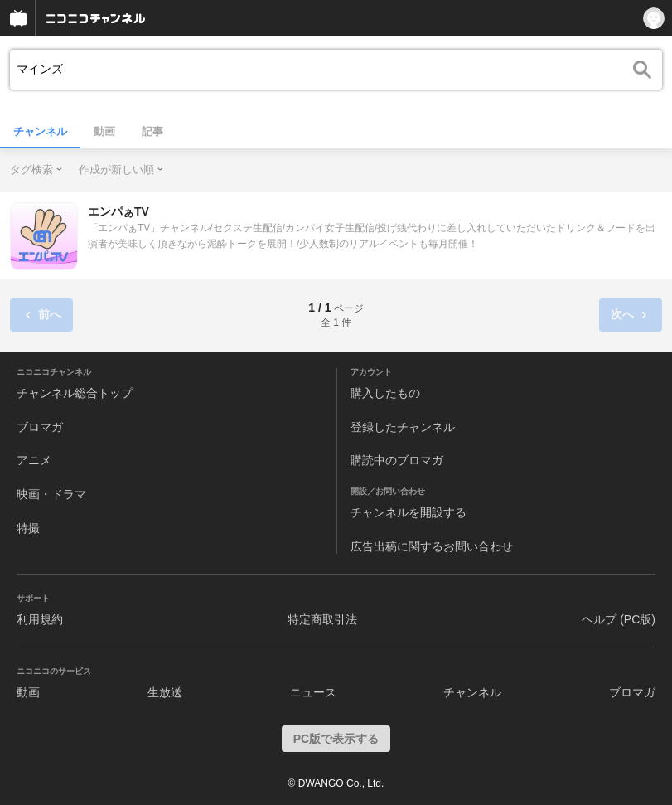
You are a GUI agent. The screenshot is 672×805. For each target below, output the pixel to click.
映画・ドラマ (51, 494)
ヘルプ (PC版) (619, 619)
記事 (152, 131)
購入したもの (385, 393)
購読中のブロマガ (397, 460)
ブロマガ (40, 427)
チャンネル (40, 131)
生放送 (165, 692)
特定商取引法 (322, 619)
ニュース (313, 692)
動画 (104, 131)
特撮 (28, 528)
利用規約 (40, 619)
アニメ (34, 460)
